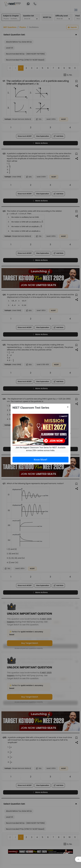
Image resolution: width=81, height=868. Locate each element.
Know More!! (40, 460)
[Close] (68, 407)
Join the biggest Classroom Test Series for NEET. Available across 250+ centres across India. (40, 449)
